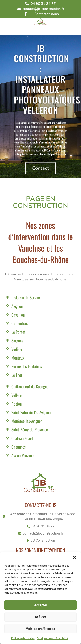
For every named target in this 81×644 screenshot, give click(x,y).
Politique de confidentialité (52, 638)
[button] (75, 557)
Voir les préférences (40, 629)
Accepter (41, 605)
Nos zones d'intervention (40, 550)
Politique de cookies (23, 638)
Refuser (40, 617)
